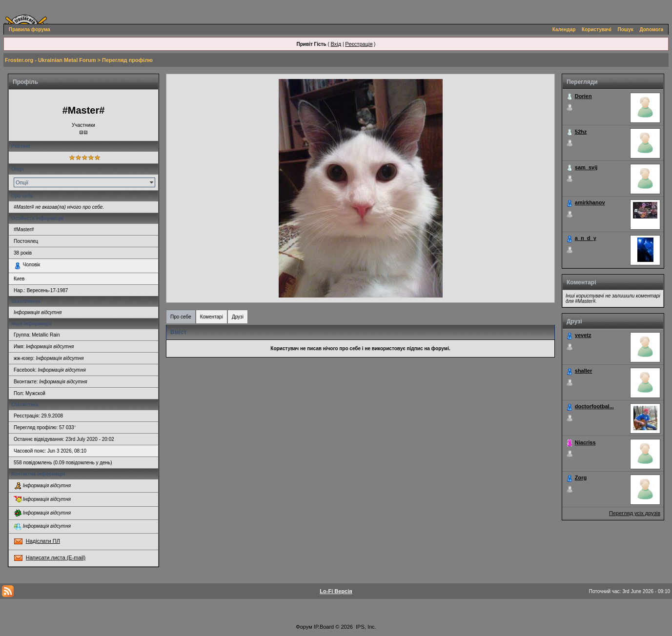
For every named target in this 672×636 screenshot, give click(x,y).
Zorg (581, 477)
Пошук (626, 30)
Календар (564, 30)
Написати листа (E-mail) (56, 557)
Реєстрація (359, 44)
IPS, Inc (365, 627)
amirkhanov (590, 202)
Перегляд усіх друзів (635, 513)
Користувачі (597, 30)
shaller (583, 371)
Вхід (336, 44)
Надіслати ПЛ (43, 541)
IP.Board (324, 627)
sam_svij (586, 167)
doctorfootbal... (594, 406)
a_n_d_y (586, 238)
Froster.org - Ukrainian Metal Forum (50, 60)
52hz (581, 132)
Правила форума (30, 30)
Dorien (583, 96)
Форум (304, 627)
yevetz (583, 335)
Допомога (652, 30)
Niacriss (585, 442)
